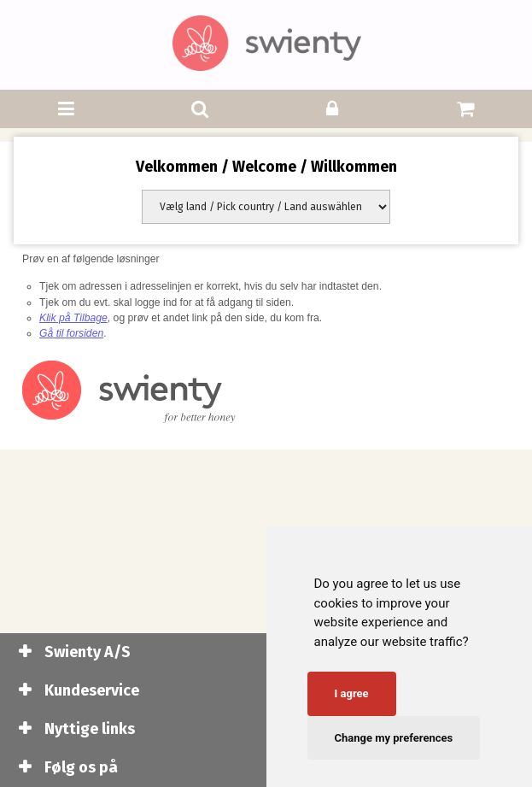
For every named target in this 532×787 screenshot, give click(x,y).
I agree (352, 693)
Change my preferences (394, 738)
